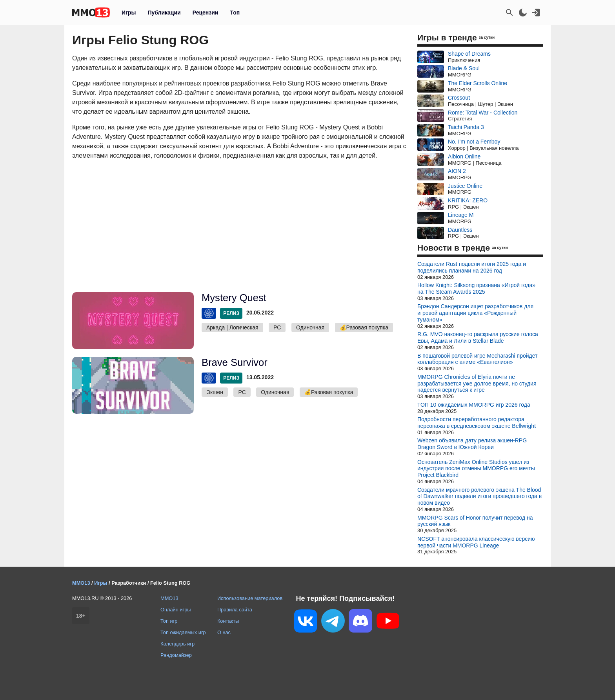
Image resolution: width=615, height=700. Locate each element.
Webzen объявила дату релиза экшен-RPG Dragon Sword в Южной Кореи (472, 444)
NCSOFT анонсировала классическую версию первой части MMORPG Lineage (476, 542)
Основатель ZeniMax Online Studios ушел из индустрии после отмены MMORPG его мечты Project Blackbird (476, 469)
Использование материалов (250, 598)
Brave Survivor (235, 362)
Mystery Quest (234, 298)
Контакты (228, 621)
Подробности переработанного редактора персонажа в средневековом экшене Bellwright (477, 423)
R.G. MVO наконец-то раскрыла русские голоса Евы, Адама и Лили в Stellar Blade (478, 337)
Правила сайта (235, 610)
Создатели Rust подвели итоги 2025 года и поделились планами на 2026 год (472, 267)
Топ (235, 13)
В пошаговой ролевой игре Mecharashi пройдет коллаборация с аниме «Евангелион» (478, 359)
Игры (129, 13)
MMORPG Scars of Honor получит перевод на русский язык (475, 521)
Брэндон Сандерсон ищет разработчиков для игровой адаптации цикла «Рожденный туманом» (475, 313)
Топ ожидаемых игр (183, 632)
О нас (224, 632)
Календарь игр (177, 644)
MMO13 (169, 598)
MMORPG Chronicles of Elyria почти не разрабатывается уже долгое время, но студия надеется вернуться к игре (477, 384)
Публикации (164, 13)
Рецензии (206, 13)
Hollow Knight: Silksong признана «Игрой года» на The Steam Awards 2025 (476, 288)
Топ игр (169, 621)
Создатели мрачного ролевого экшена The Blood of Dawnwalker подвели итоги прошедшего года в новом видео (479, 496)
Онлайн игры (176, 610)
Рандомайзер (176, 655)
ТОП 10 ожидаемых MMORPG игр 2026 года (474, 405)
